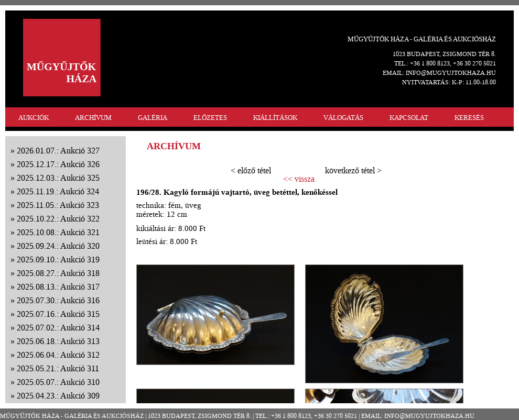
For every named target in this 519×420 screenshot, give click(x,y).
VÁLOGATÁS (343, 118)
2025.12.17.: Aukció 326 (58, 164)
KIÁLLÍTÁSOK (275, 118)
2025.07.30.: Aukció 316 (58, 300)
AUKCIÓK (34, 118)
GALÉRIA (153, 118)
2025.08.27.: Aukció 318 (58, 273)
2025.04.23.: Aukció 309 (58, 396)
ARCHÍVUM (93, 118)
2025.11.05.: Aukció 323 (58, 205)
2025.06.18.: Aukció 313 (58, 341)
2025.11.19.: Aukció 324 (58, 191)
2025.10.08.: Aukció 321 (58, 232)
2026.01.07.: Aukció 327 (58, 151)
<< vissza (299, 179)
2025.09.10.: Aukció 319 (58, 259)
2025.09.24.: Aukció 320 (58, 246)
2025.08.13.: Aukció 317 (58, 287)
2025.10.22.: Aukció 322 (58, 219)
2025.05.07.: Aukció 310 (58, 382)
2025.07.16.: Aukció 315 (58, 314)
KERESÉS (469, 118)
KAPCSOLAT (409, 118)
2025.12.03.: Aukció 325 (58, 178)
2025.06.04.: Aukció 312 (58, 355)
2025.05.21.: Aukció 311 (58, 368)
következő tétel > (353, 170)
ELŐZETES (210, 118)
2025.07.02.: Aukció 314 (58, 328)
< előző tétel (251, 170)
